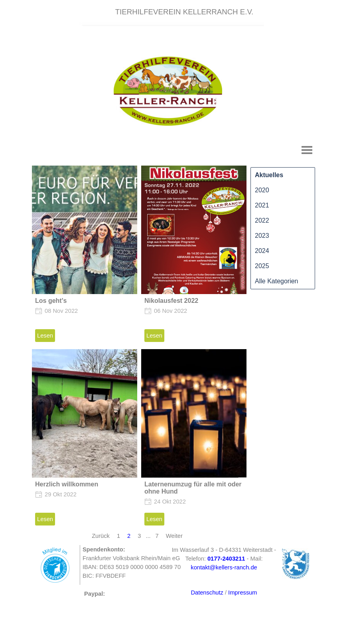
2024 (262, 251)
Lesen (45, 336)
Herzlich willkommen (67, 484)
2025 (262, 266)
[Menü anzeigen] (307, 150)
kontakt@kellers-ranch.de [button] (224, 567)
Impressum (243, 593)
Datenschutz (207, 593)
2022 (262, 220)
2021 (262, 205)
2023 (262, 236)
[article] (85, 255)
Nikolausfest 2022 (171, 301)
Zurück (101, 536)
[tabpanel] (184, 12)
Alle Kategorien (277, 281)
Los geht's (51, 301)
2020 (262, 190)
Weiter (174, 536)
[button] (226, 559)
